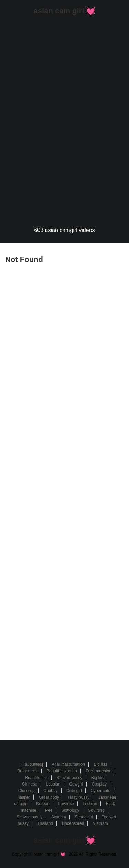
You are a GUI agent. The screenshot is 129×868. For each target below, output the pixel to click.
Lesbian (53, 784)
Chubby (50, 791)
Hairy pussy (79, 797)
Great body (49, 797)
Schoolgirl (84, 817)
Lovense (66, 804)
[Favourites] (32, 764)
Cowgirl (76, 784)
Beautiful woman (62, 771)
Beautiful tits (36, 778)
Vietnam (100, 823)
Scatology (70, 810)
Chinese (30, 784)
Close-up (26, 791)
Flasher (23, 797)
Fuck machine (99, 771)
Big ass (100, 764)
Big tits (97, 778)
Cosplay (99, 784)
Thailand (45, 823)
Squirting (96, 810)
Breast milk (27, 771)
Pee (49, 810)
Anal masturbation (68, 764)
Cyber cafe (100, 791)
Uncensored (73, 823)
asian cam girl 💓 (65, 11)
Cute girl (74, 791)
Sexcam (59, 817)
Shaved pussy (69, 778)
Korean (43, 804)
